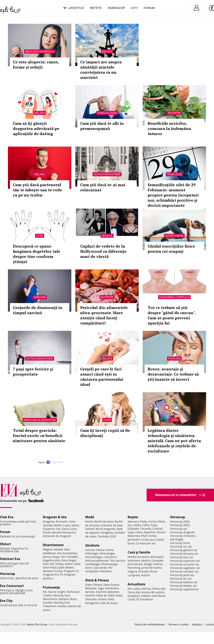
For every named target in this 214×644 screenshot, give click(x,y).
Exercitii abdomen (108, 592)
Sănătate (92, 545)
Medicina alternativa (40, 420)
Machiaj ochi (62, 602)
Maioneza (134, 536)
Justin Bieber (66, 567)
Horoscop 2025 (180, 525)
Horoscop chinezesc (183, 536)
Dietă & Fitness (97, 580)
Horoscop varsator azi (184, 571)
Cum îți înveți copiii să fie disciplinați (105, 433)
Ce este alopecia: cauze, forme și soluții (36, 64)
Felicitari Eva (10, 559)
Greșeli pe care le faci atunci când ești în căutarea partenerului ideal (102, 377)
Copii (107, 420)
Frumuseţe (51, 587)
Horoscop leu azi (181, 579)
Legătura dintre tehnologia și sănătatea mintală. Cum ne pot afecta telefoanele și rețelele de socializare (174, 441)
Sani (67, 595)
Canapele (157, 561)
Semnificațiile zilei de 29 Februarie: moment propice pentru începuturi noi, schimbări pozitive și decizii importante (173, 195)
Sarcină (40, 297)
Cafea (146, 525)
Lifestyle (76, 8)
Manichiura (50, 599)
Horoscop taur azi (181, 557)
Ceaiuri (100, 550)
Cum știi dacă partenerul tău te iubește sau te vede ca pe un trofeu (37, 190)
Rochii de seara (104, 521)
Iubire (75, 525)
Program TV (71, 571)
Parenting (134, 568)
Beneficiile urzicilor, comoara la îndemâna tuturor (169, 128)
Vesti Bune (159, 596)
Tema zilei (174, 174)
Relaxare (91, 588)
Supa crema (135, 532)
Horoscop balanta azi (184, 582)
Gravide (143, 571)
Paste (144, 521)
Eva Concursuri (12, 586)
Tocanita (146, 529)
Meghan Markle (53, 549)
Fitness (98, 585)
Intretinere (174, 236)
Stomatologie (94, 557)
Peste (161, 521)
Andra (69, 564)
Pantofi (90, 529)
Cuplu (67, 525)
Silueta (102, 599)
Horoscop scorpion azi (184, 564)
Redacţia (197, 624)
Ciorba (152, 521)
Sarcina (90, 550)
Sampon (64, 599)
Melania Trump (53, 571)
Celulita (48, 602)
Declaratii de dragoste (57, 536)
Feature (174, 359)
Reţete (133, 517)
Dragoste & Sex (55, 517)
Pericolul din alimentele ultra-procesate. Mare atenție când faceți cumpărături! (104, 315)
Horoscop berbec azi (183, 586)
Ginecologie (107, 113)
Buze (74, 599)
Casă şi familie (139, 552)
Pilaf (144, 536)
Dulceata (133, 529)
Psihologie (92, 553)
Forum (149, 8)
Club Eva (7, 517)
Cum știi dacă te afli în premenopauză (102, 126)
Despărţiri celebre (139, 596)
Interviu (146, 589)
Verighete (107, 533)
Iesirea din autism (153, 592)
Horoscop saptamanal (184, 589)
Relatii (107, 52)
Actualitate (136, 584)
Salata (137, 525)
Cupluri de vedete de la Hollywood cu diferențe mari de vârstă (103, 251)
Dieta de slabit (105, 595)
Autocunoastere (107, 174)
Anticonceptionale (97, 561)
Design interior (153, 564)
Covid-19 (133, 599)
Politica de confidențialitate (150, 624)
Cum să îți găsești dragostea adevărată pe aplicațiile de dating (36, 128)
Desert (161, 532)
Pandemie (147, 599)
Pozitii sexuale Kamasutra (59, 532)
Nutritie (174, 113)
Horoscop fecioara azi (184, 554)
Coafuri (48, 595)
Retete (96, 8)
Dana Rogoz (69, 560)
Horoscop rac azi (181, 546)
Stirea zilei (159, 589)
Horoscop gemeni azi (184, 550)
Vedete (107, 236)
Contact (210, 624)
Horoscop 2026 (180, 521)
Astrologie (177, 539)
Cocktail (157, 529)
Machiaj (58, 595)
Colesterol (110, 557)
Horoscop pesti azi (182, 575)
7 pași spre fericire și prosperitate (33, 372)
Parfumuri (73, 592)
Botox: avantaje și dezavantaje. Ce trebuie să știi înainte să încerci (173, 374)
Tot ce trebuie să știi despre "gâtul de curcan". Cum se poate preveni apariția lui (172, 315)
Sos (130, 525)
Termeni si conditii (178, 624)
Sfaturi (5, 544)
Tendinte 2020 (107, 536)
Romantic (62, 521)
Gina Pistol (50, 567)
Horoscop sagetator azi (185, 568)
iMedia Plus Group (37, 624)
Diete (89, 585)
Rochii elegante (105, 529)
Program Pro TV (53, 575)
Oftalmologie (109, 564)
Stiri (40, 236)
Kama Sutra (69, 529)
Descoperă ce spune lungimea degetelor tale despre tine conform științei (37, 254)
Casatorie (49, 529)
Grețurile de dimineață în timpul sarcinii (38, 310)
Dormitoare (135, 564)
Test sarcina (117, 561)
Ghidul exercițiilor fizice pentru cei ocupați (171, 249)
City (134, 8)
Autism (146, 575)
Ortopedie (92, 571)
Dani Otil (48, 564)
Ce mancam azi (146, 543)
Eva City (6, 601)
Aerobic (90, 592)
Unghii (61, 592)
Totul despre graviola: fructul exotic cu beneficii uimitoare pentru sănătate (39, 436)
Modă (90, 517)
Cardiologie (93, 564)
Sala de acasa (109, 603)
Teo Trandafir (69, 557)
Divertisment (53, 545)
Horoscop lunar (180, 543)
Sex (58, 529)
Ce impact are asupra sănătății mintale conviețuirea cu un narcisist (101, 70)
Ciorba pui (148, 540)
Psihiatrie (106, 571)
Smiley (59, 564)
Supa (154, 525)
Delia (77, 564)
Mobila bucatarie (139, 557)
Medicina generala (40, 52)
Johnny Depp (51, 557)
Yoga (101, 588)
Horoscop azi (178, 529)
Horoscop (116, 8)
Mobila (146, 561)
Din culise (134, 589)
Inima (110, 550)
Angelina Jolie (51, 560)
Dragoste (49, 521)
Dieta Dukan (111, 585)
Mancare (133, 521)
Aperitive (150, 532)
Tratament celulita (55, 606)
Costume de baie (112, 525)
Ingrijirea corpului (174, 297)
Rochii (52, 592)
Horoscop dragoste (182, 532)
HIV (110, 568)
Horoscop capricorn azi (185, 561)
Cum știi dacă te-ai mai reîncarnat (103, 187)
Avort (89, 568)
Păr (45, 592)
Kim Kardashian (67, 553)
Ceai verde (100, 568)
